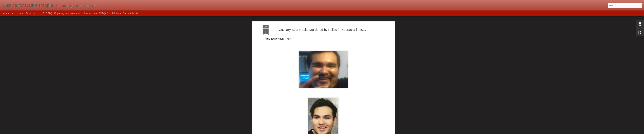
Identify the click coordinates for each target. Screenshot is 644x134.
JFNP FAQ (47, 13)
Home (20, 13)
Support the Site (131, 13)
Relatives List (32, 13)
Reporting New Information (68, 13)
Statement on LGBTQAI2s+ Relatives (102, 13)
